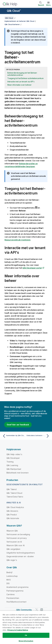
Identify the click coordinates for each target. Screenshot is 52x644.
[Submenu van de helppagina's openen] (4, 11)
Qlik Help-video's (14, 454)
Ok (26, 635)
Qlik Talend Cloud (14, 493)
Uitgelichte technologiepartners (21, 553)
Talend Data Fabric (15, 497)
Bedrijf (9, 572)
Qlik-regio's (12, 560)
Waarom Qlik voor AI (15, 545)
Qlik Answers (12, 511)
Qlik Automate (13, 518)
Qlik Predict (12, 515)
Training (10, 462)
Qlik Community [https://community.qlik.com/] (24, 610)
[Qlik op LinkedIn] (42, 610)
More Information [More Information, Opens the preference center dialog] (26, 641)
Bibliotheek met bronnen (18, 473)
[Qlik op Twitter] (37, 610)
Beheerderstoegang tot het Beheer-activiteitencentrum (22, 74)
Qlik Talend (11, 489)
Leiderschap (12, 576)
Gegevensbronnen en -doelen (20, 556)
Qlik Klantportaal (14, 469)
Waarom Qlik (12, 531)
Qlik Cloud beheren (12, 24)
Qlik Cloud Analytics (15, 507)
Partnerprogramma (15, 591)
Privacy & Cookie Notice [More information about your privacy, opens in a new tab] (18, 630)
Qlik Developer (13, 458)
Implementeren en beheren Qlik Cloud (19, 21)
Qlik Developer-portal (32, 268)
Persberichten (13, 598)
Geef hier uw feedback (18, 425)
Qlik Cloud (14, 11)
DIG (8, 583)
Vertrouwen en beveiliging (18, 534)
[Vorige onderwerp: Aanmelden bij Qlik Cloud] (14, 436)
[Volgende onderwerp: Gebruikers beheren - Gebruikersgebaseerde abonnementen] (38, 436)
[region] (26, 627)
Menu (48, 5)
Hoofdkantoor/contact (16, 602)
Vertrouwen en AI (14, 542)
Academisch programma (17, 587)
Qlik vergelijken (13, 549)
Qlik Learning (12, 465)
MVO (9, 580)
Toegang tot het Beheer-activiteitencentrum (25, 78)
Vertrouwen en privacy (17, 538)
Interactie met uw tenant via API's (21, 82)
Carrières (11, 594)
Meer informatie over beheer (19, 85)
